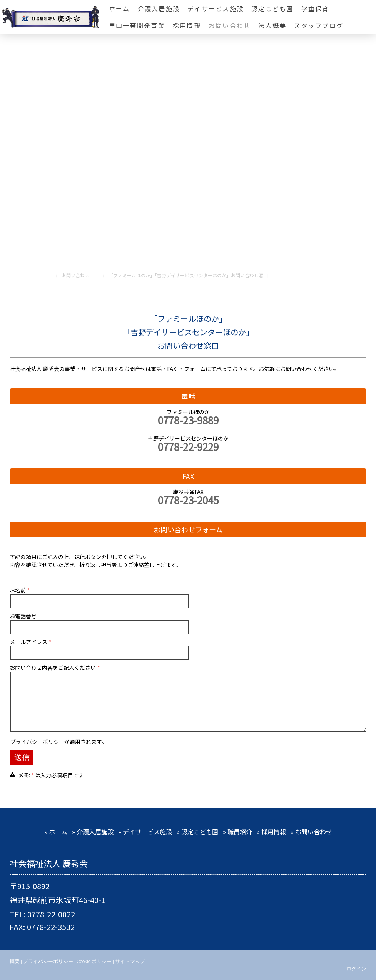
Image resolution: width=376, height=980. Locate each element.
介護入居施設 (159, 8)
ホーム (119, 8)
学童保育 (315, 8)
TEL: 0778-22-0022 (42, 914)
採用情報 (187, 25)
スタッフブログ (319, 25)
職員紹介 (240, 832)
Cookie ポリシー (94, 961)
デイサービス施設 (216, 8)
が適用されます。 (59, 742)
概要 (15, 961)
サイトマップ (130, 961)
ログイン (356, 969)
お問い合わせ (230, 25)
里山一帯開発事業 (137, 25)
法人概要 (272, 25)
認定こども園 (272, 8)
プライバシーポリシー (37, 742)
